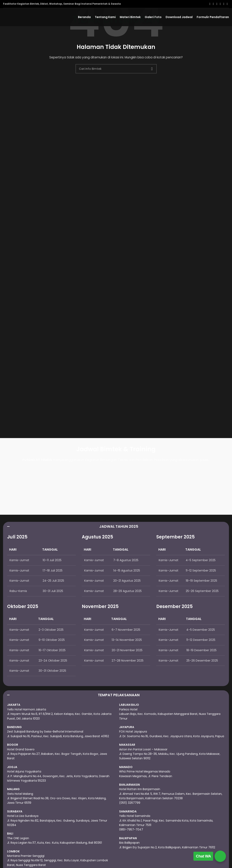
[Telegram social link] (227, 4)
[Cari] (116, 69)
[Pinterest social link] (220, 4)
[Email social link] (217, 4)
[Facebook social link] (210, 4)
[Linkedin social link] (224, 4)
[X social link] (213, 4)
